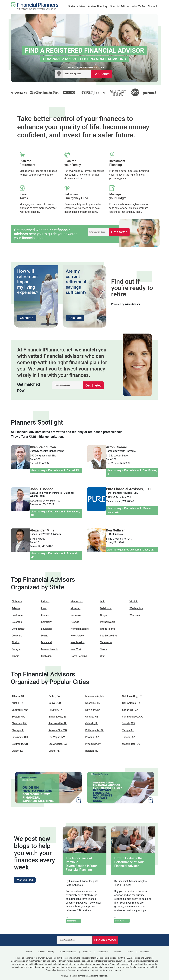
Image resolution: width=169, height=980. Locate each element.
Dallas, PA (54, 696)
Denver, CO (55, 703)
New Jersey (77, 636)
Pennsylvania (108, 622)
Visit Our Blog (25, 880)
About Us (87, 952)
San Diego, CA (130, 710)
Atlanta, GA (18, 696)
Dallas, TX (17, 751)
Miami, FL (54, 751)
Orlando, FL (92, 723)
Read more (71, 921)
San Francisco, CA (132, 717)
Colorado (17, 622)
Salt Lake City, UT (132, 696)
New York (76, 649)
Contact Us (103, 952)
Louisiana (47, 629)
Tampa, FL (128, 730)
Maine (45, 636)
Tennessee (106, 642)
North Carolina (79, 656)
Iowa (44, 608)
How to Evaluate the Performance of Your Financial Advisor (129, 862)
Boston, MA (18, 717)
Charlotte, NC (19, 723)
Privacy (117, 952)
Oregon (104, 615)
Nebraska (76, 615)
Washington (136, 608)
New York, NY (93, 710)
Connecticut (19, 629)
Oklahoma (106, 608)
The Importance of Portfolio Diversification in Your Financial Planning (81, 864)
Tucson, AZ (128, 737)
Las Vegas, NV (57, 737)
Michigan (46, 656)
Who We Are (139, 6)
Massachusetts (50, 649)
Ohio (103, 601)
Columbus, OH (20, 744)
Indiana (45, 601)
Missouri (76, 608)
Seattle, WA (129, 723)
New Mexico (78, 642)
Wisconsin (135, 615)
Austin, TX (18, 703)
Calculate (27, 318)
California (17, 615)
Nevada (75, 622)
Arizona (16, 608)
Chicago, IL (18, 730)
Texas (103, 649)
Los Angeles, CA (58, 744)
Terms (130, 952)
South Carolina (108, 636)
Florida (16, 642)
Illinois (15, 656)
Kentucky (46, 622)
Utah (103, 656)
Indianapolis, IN (57, 717)
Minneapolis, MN (95, 696)
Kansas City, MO (58, 730)
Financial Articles (120, 6)
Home (29, 952)
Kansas (45, 615)
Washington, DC (131, 744)
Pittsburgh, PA (93, 744)
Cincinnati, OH (20, 737)
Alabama (17, 601)
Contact (153, 6)
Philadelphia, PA (94, 730)
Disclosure (144, 952)
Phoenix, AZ (92, 737)
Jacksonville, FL (57, 723)
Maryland (46, 642)
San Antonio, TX (131, 703)
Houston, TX (55, 710)
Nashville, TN (93, 703)
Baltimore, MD (20, 710)
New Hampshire (80, 629)
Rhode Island (107, 629)
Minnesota (77, 601)
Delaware (17, 636)
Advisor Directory (98, 6)
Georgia (16, 649)
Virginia (134, 601)
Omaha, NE (92, 717)
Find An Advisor (77, 6)
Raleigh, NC (92, 751)
